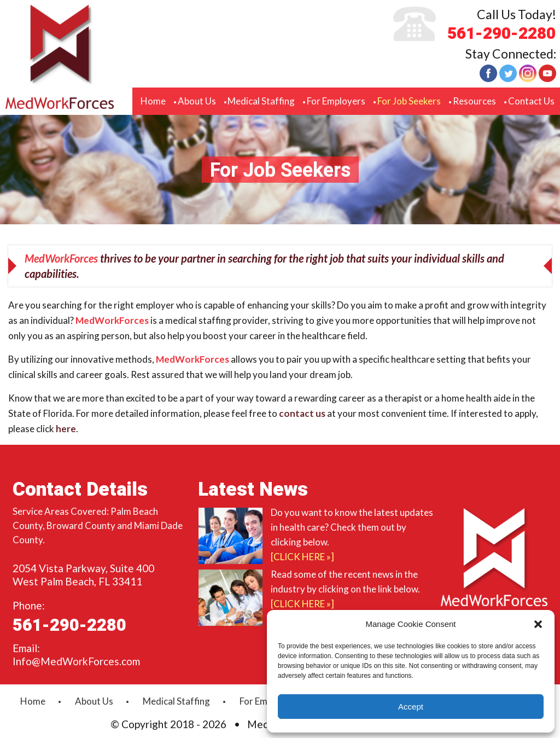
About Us (197, 101)
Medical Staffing (261, 101)
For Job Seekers (409, 101)
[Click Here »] (302, 557)
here (66, 429)
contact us (302, 413)
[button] (538, 624)
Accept (411, 707)
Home (153, 101)
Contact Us (531, 101)
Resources (474, 101)
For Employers (336, 101)
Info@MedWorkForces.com (76, 661)
